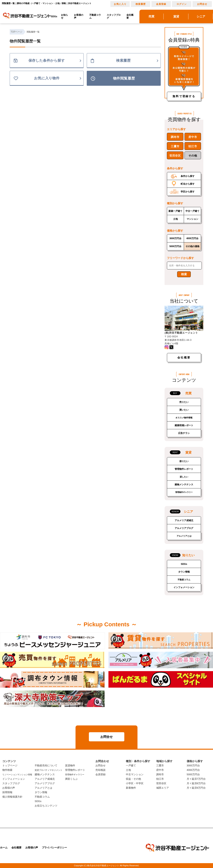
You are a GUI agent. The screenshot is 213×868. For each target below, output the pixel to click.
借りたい (184, 461)
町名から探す (188, 184)
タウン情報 (184, 572)
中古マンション (135, 774)
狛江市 (193, 146)
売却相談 (100, 770)
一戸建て (131, 765)
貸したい (184, 477)
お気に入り (120, 4)
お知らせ (64, 16)
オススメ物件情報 (184, 418)
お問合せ (202, 4)
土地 (175, 219)
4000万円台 (192, 238)
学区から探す (188, 192)
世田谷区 (175, 156)
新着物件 (131, 788)
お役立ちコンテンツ (46, 806)
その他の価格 (192, 246)
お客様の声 (79, 16)
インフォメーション (184, 587)
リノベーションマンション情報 (17, 775)
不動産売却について (46, 765)
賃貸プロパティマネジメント (49, 770)
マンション (192, 219)
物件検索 (7, 770)
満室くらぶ (71, 779)
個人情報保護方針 (12, 797)
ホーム (4, 848)
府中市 (193, 137)
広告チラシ (184, 433)
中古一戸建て (192, 211)
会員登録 (161, 4)
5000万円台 (176, 246)
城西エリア (163, 788)
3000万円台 (176, 238)
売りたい (184, 402)
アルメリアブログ (184, 528)
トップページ (10, 765)
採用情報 (7, 792)
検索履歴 (141, 4)
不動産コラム (95, 16)
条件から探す (188, 176)
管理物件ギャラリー (184, 492)
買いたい (184, 410)
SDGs (54, 16)
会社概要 (130, 16)
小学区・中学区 (135, 783)
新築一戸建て (175, 211)
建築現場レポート (184, 425)
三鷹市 (175, 146)
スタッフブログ (114, 16)
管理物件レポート (184, 469)
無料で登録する (184, 96)
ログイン (182, 4)
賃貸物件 (70, 765)
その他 (193, 156)
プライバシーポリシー (54, 848)
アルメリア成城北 (184, 520)
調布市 (175, 137)
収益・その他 (133, 779)
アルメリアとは (184, 536)
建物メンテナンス (184, 485)
